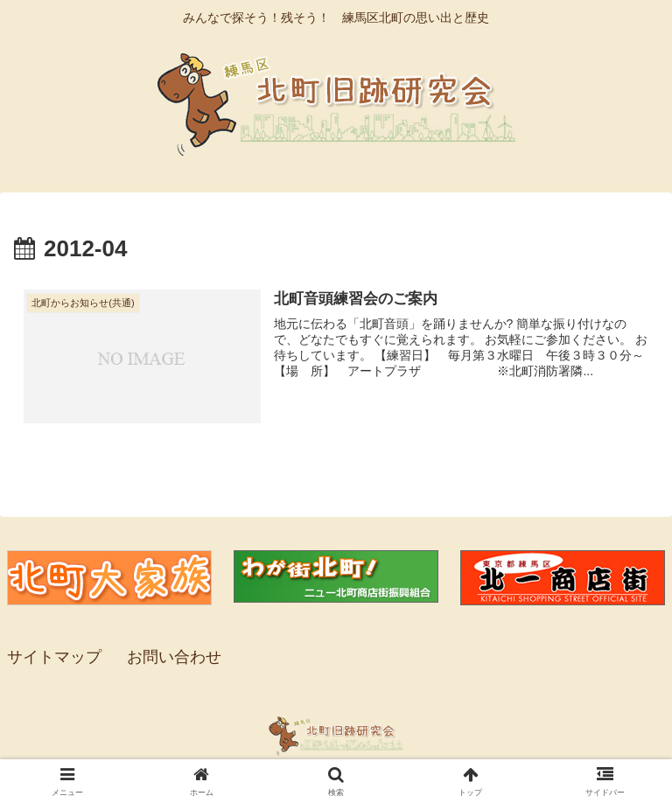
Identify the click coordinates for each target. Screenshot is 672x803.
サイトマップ (54, 657)
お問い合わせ (174, 657)
